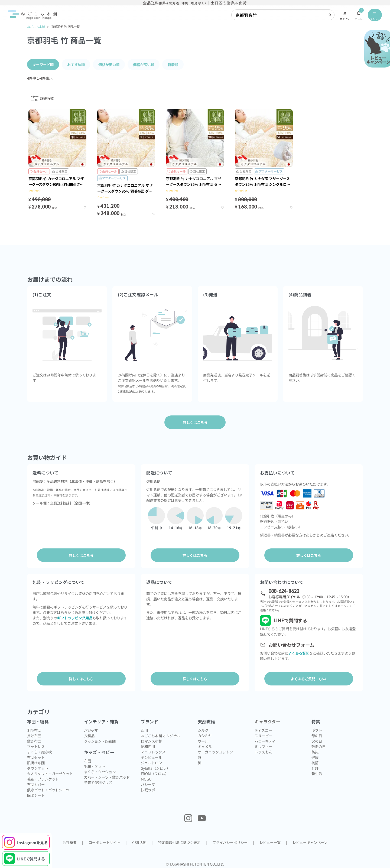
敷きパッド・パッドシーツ (48, 788)
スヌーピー (263, 734)
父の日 (317, 740)
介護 (315, 767)
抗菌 (315, 761)
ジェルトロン (151, 761)
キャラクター (267, 720)
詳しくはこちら (81, 555)
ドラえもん (263, 750)
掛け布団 (34, 734)
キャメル (205, 745)
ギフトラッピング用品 (75, 617)
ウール (203, 740)
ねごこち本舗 (36, 27)
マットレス (36, 745)
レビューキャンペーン (310, 841)
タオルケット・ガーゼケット (50, 772)
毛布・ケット (95, 765)
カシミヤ (205, 734)
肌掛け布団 (36, 761)
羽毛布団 (34, 729)
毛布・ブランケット (43, 778)
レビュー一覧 (270, 841)
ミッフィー (263, 745)
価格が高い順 (144, 64)
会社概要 (70, 841)
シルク (203, 729)
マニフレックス (153, 750)
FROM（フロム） (155, 772)
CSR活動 (139, 841)
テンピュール (151, 756)
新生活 (317, 772)
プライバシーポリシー (230, 841)
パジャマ (91, 729)
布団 (87, 759)
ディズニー (263, 729)
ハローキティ (265, 740)
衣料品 (89, 734)
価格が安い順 (109, 64)
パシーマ (148, 783)
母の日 (317, 734)
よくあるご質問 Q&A (309, 678)
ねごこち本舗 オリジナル (161, 734)
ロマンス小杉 (151, 740)
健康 (315, 756)
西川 (144, 729)
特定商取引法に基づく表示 (179, 841)
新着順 (173, 64)
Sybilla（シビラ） (155, 767)
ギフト (317, 729)
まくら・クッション (100, 770)
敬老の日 (318, 745)
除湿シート (36, 794)
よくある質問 (299, 652)
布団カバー (36, 783)
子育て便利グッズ (98, 781)
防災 (315, 750)
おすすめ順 (76, 64)
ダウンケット (38, 767)
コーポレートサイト (104, 841)
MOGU (146, 778)
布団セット (36, 756)
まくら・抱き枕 (39, 750)
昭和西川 (148, 745)
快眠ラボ (148, 788)
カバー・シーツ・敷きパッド (107, 776)
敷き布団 (34, 740)
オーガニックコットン (215, 750)
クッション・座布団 (100, 740)
